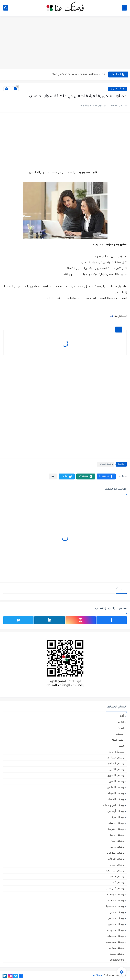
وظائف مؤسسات (115, 894)
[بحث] (6, 8)
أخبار (121, 716)
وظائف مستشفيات (114, 906)
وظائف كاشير (117, 882)
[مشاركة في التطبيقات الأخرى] (53, 476)
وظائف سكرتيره (117, 89)
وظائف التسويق (115, 775)
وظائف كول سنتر (115, 888)
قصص (121, 746)
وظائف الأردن (117, 769)
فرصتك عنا (98, 975)
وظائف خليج (117, 841)
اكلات (121, 722)
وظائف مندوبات (116, 930)
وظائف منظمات (115, 936)
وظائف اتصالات (116, 763)
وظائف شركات (116, 859)
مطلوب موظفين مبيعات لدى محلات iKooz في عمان (78, 74)
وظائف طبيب (117, 865)
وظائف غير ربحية (115, 870)
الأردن (121, 728)
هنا (112, 316)
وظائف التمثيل (116, 781)
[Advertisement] (65, 43)
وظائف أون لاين (116, 811)
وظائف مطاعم (116, 918)
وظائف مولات (117, 948)
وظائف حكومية (116, 829)
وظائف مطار (117, 912)
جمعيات (120, 734)
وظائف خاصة (117, 835)
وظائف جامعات (116, 823)
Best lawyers (117, 960)
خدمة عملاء (118, 740)
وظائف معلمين (116, 924)
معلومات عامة (116, 752)
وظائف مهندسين (115, 942)
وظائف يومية (117, 954)
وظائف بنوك (117, 817)
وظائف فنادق (117, 876)
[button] (106, 476)
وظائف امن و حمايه (114, 805)
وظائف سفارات (116, 758)
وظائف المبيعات (115, 799)
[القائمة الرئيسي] (124, 8)
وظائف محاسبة (116, 900)
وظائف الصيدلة (116, 793)
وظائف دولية (117, 847)
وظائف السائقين (115, 787)
